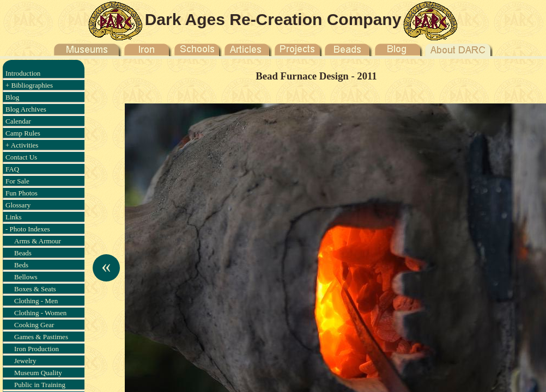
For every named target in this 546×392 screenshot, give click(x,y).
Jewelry (25, 361)
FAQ (12, 169)
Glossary (18, 205)
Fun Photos (22, 193)
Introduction (23, 73)
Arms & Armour (38, 241)
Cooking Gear (34, 325)
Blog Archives (26, 109)
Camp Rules (23, 133)
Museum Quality (38, 373)
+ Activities (22, 145)
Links (14, 217)
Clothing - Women (40, 313)
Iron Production (37, 349)
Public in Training (40, 385)
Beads (23, 253)
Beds (21, 265)
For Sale (17, 181)
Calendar (18, 121)
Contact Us (21, 157)
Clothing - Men (36, 301)
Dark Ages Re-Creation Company (273, 19)
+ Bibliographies (29, 85)
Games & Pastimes (41, 337)
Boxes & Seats (35, 289)
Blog (12, 97)
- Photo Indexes (28, 229)
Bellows (26, 277)
